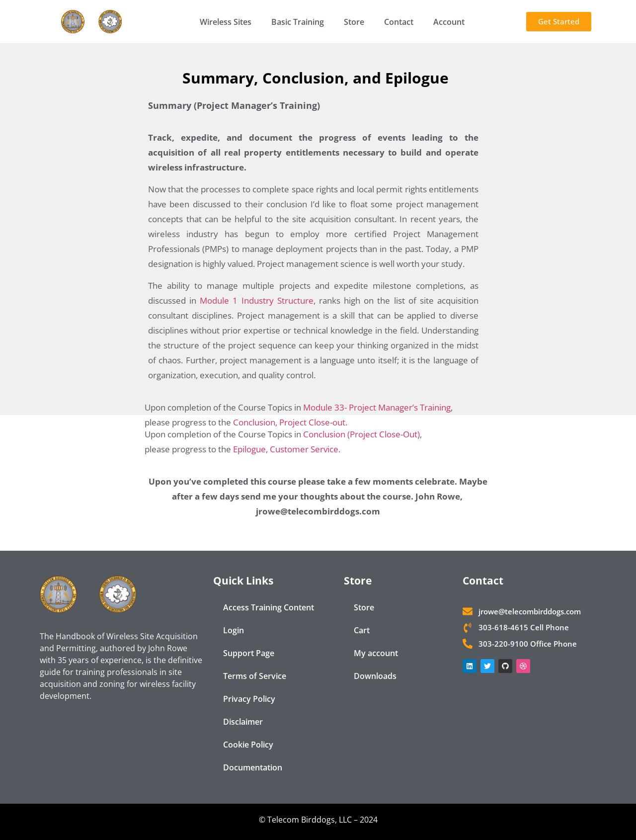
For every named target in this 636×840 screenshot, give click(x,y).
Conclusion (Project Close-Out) (361, 434)
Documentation (253, 767)
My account (376, 653)
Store (354, 22)
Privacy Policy (249, 699)
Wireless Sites (226, 22)
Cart (362, 630)
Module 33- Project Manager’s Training (377, 407)
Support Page (249, 653)
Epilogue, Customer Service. (287, 449)
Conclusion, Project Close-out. (290, 422)
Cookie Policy (248, 745)
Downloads (375, 676)
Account (449, 22)
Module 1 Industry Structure (256, 300)
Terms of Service (255, 676)
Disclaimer (243, 722)
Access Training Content (269, 607)
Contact (399, 22)
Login (234, 630)
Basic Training (298, 22)
